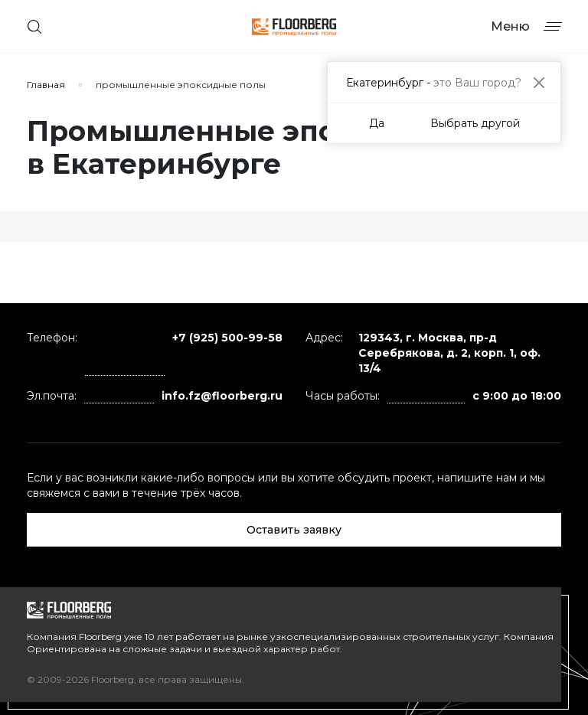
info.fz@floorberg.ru (222, 396)
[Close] (539, 82)
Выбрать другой (475, 123)
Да (377, 123)
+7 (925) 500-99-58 (227, 338)
